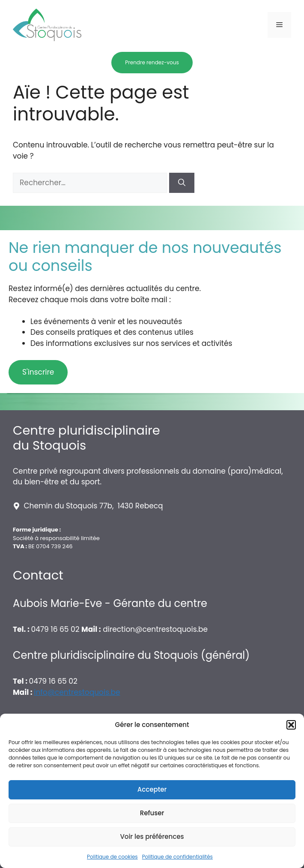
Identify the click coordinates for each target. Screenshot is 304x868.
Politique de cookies (112, 857)
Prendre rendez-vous (152, 62)
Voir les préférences (152, 836)
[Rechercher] (182, 183)
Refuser (152, 813)
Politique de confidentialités (177, 857)
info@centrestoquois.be (77, 692)
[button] (291, 725)
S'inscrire (38, 372)
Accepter (152, 789)
